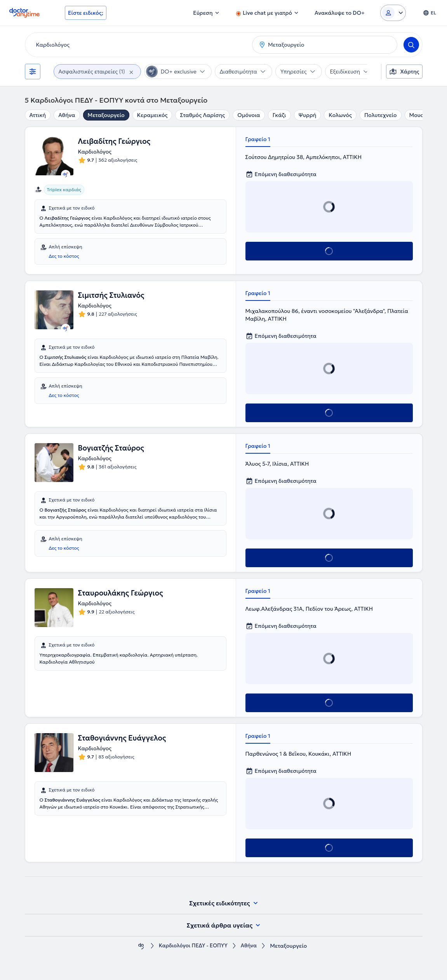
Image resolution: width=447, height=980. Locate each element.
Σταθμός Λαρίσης (202, 115)
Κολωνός (340, 115)
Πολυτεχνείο (381, 115)
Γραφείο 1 (258, 139)
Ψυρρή (308, 115)
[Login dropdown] (393, 13)
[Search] (411, 45)
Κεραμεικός (152, 115)
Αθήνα (67, 115)
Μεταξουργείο (106, 115)
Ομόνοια (249, 115)
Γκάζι (279, 115)
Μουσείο (421, 115)
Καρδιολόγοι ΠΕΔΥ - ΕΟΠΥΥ (193, 946)
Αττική (38, 115)
